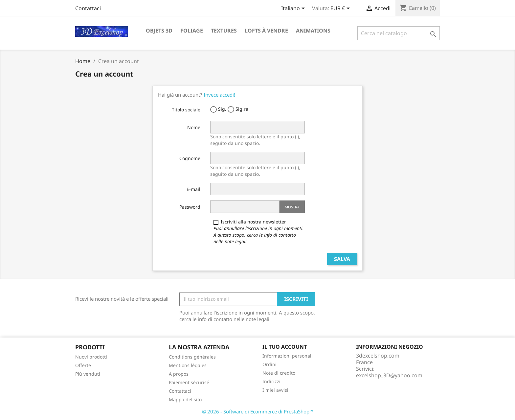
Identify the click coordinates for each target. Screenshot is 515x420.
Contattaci (88, 8)
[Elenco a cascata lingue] (294, 9)
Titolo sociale (186, 110)
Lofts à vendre (266, 31)
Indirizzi (271, 381)
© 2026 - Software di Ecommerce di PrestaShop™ (258, 411)
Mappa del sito (185, 399)
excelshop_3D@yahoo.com (389, 375)
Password (190, 207)
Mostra (292, 207)
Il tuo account (285, 347)
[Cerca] (399, 33)
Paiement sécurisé (189, 382)
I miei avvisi (275, 390)
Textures (224, 31)
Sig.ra (238, 109)
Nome (194, 127)
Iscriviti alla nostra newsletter (259, 232)
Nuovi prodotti (91, 357)
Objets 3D (159, 31)
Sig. (218, 109)
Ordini (269, 364)
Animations (313, 31)
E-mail (193, 189)
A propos (179, 374)
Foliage (192, 31)
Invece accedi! (219, 95)
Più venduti (88, 374)
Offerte (83, 365)
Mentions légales (188, 365)
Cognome (190, 158)
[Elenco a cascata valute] (341, 9)
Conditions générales (192, 357)
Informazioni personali (288, 356)
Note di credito (279, 373)
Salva (342, 259)
